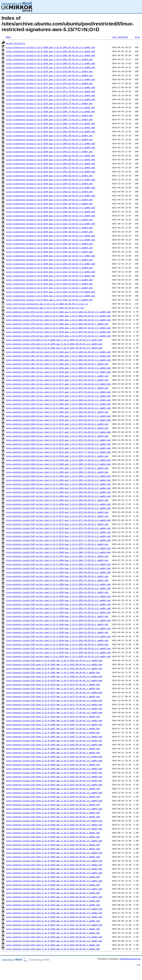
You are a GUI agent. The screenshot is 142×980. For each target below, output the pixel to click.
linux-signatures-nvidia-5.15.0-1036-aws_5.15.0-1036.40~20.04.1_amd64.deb (49, 228)
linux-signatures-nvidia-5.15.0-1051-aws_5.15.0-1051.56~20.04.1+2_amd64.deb (50, 172)
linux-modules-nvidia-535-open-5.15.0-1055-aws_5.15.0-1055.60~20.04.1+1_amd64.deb (54, 773)
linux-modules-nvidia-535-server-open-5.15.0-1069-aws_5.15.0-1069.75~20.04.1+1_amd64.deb (58, 548)
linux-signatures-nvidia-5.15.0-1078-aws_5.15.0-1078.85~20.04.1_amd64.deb (49, 71)
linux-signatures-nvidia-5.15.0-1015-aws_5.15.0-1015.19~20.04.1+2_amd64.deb (50, 292)
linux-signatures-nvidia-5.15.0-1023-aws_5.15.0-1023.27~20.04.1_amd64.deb (49, 268)
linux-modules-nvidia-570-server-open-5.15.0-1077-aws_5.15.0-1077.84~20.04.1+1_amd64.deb (58, 336)
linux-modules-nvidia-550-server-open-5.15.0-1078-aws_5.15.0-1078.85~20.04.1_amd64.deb (57, 424)
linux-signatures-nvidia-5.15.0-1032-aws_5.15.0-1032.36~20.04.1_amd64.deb (49, 244)
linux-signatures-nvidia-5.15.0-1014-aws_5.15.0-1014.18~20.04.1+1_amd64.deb (50, 296)
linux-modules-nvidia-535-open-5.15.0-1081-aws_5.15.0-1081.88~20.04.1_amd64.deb (53, 672)
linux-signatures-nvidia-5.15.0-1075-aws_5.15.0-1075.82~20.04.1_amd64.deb (49, 83)
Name (8, 37)
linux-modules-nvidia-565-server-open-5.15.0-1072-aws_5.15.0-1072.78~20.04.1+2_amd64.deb (58, 396)
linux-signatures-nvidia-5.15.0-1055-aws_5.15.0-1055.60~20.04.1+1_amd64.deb (50, 160)
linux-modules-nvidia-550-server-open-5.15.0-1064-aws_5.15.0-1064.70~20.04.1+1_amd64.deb (58, 480)
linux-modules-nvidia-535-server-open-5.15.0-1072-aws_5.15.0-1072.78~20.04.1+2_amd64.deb (58, 532)
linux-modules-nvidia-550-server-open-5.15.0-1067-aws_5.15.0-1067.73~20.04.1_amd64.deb (57, 468)
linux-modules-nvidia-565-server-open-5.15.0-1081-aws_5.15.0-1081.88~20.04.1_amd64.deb (57, 364)
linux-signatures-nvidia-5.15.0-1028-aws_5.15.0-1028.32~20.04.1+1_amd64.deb (50, 256)
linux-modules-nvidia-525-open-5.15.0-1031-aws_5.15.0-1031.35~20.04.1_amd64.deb (53, 949)
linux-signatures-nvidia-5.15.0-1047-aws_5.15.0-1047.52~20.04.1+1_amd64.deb (50, 188)
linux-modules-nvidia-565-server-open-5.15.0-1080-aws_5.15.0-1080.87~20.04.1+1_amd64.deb (58, 368)
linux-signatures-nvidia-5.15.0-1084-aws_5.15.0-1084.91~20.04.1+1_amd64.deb (50, 47)
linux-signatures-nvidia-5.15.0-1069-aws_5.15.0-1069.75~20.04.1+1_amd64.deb (50, 107)
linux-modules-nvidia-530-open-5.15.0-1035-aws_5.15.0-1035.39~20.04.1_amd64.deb (53, 849)
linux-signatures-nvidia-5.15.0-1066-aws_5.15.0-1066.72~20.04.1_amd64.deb (49, 119)
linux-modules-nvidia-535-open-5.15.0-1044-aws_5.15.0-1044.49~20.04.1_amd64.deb (53, 813)
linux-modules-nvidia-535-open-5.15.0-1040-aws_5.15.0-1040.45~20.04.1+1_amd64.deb (54, 825)
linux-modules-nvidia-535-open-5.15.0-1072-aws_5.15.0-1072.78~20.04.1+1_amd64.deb (54, 708)
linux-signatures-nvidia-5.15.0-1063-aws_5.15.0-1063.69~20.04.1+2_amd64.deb (50, 131)
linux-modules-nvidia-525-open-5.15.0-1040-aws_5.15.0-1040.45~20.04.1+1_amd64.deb (54, 913)
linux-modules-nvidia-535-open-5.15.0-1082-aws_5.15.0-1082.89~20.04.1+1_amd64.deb (54, 668)
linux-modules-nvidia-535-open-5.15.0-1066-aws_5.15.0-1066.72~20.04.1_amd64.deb (53, 732)
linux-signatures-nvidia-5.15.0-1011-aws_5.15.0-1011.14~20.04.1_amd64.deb (49, 300)
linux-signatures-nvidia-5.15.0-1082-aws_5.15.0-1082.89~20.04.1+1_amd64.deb (50, 55)
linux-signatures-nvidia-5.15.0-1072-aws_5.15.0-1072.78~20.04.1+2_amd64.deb (50, 91)
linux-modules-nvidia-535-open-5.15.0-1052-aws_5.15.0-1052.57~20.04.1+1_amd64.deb (54, 781)
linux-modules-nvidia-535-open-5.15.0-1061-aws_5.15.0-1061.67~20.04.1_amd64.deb (53, 753)
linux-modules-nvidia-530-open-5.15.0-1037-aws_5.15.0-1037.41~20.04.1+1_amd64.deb (54, 841)
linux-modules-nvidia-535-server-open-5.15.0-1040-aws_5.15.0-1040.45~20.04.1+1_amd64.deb (58, 652)
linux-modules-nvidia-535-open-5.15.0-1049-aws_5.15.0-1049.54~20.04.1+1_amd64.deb (54, 793)
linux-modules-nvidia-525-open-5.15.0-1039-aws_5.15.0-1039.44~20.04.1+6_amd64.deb (54, 917)
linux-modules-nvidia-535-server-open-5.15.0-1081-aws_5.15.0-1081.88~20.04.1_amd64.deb (57, 500)
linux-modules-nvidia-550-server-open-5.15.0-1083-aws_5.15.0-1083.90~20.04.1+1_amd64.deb (58, 404)
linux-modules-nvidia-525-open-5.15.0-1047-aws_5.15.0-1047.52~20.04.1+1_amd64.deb (54, 889)
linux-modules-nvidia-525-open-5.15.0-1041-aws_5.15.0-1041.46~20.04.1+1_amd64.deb (54, 909)
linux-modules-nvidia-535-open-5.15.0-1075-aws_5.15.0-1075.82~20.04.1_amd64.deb (53, 696)
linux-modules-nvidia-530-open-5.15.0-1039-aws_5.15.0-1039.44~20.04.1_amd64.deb (53, 833)
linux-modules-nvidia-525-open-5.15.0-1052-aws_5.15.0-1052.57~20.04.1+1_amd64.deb (54, 869)
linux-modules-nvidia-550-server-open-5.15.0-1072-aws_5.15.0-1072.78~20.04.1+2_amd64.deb (58, 444)
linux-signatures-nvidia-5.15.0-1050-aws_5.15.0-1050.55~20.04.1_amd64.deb (49, 176)
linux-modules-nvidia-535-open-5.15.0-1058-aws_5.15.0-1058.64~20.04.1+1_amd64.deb (54, 757)
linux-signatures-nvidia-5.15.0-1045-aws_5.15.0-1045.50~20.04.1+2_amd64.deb (50, 196)
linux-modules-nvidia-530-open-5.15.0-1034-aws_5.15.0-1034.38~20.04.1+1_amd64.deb (54, 853)
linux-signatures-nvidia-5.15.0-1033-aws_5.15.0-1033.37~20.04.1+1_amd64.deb (50, 240)
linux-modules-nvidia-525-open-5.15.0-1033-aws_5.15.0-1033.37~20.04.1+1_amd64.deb (54, 941)
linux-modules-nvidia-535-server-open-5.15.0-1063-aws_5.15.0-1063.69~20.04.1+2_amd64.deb (58, 572)
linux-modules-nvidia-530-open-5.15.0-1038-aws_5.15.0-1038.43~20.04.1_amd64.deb (53, 837)
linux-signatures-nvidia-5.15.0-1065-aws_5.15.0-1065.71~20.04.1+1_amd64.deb (50, 123)
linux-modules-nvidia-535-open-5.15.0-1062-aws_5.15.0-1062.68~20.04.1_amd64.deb (53, 749)
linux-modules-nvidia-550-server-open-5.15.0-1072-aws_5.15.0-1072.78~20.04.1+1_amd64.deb (58, 448)
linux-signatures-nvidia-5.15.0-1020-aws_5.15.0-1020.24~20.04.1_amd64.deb (49, 280)
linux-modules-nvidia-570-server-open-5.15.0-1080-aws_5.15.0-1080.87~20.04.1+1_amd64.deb (58, 328)
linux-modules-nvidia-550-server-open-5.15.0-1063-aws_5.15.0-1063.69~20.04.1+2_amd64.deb (58, 484)
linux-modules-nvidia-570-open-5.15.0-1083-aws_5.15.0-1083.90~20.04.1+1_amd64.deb (54, 344)
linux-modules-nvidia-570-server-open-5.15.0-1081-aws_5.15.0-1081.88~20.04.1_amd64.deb (57, 324)
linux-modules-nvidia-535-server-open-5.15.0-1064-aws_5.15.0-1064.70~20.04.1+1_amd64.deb (58, 568)
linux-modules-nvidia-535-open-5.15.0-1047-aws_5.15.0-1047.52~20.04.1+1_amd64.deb (54, 801)
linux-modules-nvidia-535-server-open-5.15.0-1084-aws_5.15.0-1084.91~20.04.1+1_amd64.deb (58, 488)
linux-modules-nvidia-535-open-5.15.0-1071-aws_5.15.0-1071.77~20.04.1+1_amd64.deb (54, 712)
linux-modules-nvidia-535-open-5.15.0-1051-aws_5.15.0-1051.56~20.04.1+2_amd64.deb (54, 785)
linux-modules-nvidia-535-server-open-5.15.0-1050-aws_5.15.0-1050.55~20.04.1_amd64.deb (57, 616)
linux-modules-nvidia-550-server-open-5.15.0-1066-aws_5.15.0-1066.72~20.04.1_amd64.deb (57, 472)
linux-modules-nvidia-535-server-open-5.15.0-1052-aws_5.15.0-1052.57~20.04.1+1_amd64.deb (58, 608)
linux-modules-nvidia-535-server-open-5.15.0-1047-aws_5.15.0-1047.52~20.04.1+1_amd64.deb (58, 628)
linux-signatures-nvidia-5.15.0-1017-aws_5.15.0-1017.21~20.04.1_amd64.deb (49, 288)
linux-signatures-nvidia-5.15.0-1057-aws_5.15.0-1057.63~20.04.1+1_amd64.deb (50, 147)
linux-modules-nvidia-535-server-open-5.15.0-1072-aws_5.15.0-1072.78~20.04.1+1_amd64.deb (58, 536)
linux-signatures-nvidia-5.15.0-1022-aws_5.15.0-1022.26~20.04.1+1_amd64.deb (50, 272)
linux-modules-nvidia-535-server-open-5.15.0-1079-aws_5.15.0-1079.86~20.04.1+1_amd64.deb (58, 508)
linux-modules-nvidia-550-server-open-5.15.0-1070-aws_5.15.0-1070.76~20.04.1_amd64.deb (57, 456)
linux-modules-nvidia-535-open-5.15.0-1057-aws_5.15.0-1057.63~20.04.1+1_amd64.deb (54, 761)
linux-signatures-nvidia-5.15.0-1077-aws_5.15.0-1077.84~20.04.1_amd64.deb (49, 75)
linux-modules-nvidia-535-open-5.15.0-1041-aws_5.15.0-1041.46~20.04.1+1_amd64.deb (54, 821)
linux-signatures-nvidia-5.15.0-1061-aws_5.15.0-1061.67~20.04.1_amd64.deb (49, 139)
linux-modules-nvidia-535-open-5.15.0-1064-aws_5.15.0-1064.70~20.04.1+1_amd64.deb (54, 741)
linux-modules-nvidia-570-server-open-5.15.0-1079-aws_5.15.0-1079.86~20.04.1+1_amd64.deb (58, 332)
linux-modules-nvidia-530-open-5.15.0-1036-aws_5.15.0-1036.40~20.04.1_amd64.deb (53, 845)
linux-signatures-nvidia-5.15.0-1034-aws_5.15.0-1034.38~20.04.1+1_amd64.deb (50, 236)
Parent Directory (16, 43)
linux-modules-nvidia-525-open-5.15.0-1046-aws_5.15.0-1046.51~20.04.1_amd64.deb (53, 893)
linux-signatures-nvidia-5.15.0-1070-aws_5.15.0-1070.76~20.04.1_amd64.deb (49, 103)
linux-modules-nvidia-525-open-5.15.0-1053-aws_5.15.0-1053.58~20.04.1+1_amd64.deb (54, 865)
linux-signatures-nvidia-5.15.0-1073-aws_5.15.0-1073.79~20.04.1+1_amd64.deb (50, 87)
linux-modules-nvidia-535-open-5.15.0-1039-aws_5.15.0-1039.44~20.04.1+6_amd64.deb (54, 829)
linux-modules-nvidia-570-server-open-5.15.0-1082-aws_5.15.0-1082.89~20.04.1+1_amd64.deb (58, 320)
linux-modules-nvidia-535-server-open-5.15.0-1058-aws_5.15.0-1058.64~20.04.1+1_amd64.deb (58, 584)
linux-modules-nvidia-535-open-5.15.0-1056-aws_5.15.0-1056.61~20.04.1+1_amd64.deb (54, 769)
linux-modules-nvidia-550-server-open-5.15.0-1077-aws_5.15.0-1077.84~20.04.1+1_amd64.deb (58, 432)
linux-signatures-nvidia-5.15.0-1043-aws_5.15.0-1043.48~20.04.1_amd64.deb (49, 204)
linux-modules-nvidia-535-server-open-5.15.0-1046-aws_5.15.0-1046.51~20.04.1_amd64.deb (57, 632)
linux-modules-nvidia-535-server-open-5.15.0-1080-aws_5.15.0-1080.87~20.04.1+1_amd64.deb (58, 504)
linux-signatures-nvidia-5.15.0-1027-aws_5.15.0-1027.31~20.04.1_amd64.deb (49, 260)
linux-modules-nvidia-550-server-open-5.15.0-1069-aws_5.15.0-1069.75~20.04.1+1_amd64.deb (58, 460)
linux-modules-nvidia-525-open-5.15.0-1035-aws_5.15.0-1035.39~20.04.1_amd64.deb (53, 933)
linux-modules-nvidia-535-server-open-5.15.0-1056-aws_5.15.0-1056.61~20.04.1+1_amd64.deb (58, 596)
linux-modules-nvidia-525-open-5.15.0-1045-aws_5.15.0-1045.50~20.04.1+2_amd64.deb (54, 897)
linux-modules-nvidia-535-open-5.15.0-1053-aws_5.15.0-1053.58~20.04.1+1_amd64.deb (54, 777)
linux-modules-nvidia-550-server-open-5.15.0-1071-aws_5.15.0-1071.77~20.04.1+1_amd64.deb (58, 452)
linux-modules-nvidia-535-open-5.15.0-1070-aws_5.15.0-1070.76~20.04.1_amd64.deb (53, 716)
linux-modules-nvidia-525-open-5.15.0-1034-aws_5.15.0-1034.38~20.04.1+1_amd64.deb (54, 937)
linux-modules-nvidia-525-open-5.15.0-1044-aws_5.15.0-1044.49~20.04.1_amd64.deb (53, 901)
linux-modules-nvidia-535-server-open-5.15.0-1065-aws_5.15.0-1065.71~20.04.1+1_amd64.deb (58, 564)
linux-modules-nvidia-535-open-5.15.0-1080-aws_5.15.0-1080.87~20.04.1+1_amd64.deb (54, 676)
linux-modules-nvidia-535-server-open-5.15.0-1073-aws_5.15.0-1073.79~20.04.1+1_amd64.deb (58, 528)
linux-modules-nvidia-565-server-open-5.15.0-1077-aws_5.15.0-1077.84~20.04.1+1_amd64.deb (58, 384)
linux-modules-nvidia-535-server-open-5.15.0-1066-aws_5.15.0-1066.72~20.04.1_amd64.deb (57, 560)
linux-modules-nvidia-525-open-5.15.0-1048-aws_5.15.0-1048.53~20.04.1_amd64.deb (53, 885)
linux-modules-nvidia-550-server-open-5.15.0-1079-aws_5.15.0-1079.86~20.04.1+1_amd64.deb (58, 420)
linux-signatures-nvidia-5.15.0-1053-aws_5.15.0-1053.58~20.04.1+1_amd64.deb (50, 164)
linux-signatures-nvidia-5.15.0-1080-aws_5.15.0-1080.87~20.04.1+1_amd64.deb (50, 63)
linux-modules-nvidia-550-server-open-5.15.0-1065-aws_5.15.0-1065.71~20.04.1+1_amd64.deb (58, 476)
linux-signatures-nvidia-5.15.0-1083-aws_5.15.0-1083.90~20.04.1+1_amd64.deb (50, 51)
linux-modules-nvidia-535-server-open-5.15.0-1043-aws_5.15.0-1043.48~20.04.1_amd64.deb (57, 644)
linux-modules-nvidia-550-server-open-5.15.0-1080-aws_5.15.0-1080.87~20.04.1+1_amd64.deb (58, 416)
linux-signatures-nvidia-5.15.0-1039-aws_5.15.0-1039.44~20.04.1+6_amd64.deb (50, 216)
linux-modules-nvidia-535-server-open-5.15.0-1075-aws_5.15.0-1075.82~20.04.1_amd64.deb (57, 524)
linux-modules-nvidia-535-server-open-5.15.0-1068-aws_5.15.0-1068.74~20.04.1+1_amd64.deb (58, 552)
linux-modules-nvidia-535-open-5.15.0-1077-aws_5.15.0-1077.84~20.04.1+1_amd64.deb (54, 692)
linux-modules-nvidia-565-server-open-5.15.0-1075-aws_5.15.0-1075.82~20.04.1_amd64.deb (57, 388)
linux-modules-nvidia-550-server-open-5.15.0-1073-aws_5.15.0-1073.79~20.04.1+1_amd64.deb (58, 440)
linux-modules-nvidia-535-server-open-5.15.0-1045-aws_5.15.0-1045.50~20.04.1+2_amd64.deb (58, 636)
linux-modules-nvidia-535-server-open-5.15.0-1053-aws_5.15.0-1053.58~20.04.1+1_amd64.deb (58, 604)
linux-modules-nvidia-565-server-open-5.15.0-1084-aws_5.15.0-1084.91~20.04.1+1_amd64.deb (58, 352)
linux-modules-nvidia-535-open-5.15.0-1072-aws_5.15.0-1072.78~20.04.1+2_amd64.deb (54, 704)
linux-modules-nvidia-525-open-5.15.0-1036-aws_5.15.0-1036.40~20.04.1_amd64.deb (53, 929)
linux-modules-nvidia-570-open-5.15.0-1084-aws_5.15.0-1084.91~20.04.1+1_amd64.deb (54, 340)
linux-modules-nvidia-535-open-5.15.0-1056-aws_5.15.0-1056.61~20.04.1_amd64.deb (53, 765)
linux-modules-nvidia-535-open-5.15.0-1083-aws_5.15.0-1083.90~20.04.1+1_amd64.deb (54, 664)
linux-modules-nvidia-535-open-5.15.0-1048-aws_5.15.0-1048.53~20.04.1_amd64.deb (53, 797)
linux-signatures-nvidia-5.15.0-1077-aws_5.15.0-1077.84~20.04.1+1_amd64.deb (50, 79)
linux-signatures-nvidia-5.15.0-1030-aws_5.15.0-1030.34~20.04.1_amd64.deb (49, 252)
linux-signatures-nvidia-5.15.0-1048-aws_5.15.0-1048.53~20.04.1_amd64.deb (49, 184)
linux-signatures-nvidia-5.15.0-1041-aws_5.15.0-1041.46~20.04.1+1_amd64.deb (50, 208)
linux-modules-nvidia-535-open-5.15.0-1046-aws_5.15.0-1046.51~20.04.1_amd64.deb (53, 805)
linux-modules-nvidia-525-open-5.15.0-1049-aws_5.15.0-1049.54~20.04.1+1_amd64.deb (54, 881)
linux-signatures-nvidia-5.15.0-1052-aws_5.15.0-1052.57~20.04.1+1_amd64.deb (50, 168)
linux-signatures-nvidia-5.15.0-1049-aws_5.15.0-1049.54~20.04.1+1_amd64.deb (50, 180)
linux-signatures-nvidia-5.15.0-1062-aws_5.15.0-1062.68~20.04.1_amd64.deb (49, 135)
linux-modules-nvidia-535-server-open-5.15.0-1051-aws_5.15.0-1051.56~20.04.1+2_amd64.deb (58, 612)
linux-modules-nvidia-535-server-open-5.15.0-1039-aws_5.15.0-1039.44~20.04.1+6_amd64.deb (58, 656)
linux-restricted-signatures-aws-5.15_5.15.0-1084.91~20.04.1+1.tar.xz (47, 304)
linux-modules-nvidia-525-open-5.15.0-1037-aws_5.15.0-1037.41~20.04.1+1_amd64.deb (54, 925)
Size (137, 37)
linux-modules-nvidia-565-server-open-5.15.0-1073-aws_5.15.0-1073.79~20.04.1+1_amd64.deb (58, 392)
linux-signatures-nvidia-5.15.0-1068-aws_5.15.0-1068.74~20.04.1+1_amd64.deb (50, 111)
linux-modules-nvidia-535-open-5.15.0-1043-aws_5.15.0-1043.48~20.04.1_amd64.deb (53, 817)
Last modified (120, 37)
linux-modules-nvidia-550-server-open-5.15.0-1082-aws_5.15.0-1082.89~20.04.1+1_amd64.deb (58, 408)
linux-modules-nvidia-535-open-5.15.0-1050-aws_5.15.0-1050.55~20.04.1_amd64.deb (53, 789)
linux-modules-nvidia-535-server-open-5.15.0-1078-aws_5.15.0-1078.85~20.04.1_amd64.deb (57, 512)
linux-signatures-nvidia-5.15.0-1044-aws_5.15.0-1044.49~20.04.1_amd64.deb (49, 200)
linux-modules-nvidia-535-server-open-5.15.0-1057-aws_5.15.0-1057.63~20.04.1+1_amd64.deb (58, 588)
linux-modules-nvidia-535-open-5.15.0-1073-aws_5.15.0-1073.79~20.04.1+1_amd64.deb (54, 700)
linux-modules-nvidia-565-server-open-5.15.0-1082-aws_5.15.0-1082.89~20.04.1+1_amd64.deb (58, 360)
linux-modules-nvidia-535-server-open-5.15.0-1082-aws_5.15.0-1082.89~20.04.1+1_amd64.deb (58, 496)
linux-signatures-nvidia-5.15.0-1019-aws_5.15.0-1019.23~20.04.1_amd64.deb (49, 284)
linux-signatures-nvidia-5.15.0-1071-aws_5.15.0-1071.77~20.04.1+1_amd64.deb (50, 99)
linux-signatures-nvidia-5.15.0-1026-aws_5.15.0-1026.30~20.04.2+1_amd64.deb (50, 264)
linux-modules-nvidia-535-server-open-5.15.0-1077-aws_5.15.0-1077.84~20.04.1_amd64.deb (57, 516)
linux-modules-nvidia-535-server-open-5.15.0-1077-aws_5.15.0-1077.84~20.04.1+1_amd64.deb (58, 520)
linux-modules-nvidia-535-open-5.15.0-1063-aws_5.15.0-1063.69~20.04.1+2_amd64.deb (54, 745)
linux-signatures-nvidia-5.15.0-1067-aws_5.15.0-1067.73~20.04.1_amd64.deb (49, 115)
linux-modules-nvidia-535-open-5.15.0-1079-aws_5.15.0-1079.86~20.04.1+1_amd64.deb (54, 680)
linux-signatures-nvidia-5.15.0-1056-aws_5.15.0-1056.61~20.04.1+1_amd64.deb (50, 155)
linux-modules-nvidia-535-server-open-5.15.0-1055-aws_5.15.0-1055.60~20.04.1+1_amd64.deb (58, 600)
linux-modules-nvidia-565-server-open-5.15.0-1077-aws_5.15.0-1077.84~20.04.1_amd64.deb (57, 380)
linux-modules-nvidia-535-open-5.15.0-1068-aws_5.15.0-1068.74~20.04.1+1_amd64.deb (54, 724)
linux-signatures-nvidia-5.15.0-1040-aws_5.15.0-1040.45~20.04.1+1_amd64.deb (50, 212)
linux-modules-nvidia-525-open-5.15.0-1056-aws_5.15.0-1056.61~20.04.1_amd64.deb (53, 857)
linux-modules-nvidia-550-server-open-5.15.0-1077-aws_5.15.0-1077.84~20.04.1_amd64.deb (57, 428)
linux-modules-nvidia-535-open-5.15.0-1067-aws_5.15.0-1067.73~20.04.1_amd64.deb (53, 728)
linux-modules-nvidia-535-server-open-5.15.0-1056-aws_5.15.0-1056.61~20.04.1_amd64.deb (57, 592)
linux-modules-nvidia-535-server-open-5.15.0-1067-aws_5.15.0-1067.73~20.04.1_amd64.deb (57, 556)
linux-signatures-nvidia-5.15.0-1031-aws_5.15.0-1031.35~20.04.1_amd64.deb (49, 248)
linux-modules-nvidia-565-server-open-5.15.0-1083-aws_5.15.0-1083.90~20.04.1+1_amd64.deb (58, 356)
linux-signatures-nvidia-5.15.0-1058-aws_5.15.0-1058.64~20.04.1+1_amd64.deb (50, 143)
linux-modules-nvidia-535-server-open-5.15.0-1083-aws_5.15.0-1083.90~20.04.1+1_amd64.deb (58, 492)
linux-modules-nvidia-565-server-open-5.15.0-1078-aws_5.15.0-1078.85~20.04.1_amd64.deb (57, 376)
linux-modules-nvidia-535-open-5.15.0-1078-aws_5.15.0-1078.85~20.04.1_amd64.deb (53, 684)
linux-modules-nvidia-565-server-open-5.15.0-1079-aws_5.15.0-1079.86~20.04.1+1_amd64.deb (58, 372)
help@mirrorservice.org (130, 959)
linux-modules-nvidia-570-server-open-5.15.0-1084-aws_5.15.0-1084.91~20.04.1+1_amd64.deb (58, 312)
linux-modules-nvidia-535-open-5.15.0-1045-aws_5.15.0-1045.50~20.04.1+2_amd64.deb (54, 809)
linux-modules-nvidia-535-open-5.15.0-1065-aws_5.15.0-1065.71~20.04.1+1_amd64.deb (54, 737)
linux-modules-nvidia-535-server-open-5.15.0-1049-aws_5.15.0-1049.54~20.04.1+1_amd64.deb (58, 620)
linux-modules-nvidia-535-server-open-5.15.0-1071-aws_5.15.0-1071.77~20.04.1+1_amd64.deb (58, 540)
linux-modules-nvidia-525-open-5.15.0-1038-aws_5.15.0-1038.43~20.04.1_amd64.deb (53, 921)
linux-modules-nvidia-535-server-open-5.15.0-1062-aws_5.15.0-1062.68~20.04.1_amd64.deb (57, 576)
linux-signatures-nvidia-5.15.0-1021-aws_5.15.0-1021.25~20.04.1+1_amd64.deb (50, 276)
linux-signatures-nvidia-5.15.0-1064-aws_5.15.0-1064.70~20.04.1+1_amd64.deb (50, 127)
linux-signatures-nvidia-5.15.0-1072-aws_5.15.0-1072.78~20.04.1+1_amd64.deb (50, 95)
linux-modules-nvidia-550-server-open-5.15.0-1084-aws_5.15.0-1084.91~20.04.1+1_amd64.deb (58, 400)
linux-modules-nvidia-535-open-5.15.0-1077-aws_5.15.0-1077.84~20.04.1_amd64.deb (53, 688)
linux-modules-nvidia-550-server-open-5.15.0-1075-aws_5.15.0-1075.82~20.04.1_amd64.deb (57, 436)
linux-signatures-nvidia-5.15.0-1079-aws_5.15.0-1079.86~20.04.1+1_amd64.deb (50, 67)
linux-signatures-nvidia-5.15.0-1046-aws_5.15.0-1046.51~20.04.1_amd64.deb (49, 192)
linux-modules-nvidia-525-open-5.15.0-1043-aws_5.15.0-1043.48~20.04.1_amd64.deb (53, 905)
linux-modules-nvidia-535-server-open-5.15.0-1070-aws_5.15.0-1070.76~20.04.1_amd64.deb (57, 544)
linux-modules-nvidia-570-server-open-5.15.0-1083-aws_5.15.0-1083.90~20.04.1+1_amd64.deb (58, 316)
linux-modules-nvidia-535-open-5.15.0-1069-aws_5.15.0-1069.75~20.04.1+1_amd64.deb (54, 720)
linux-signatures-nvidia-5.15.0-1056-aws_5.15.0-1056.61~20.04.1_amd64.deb (49, 151)
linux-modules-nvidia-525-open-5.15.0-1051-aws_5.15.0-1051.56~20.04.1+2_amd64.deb (54, 873)
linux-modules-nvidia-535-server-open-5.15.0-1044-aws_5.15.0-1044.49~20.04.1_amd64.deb (57, 640)
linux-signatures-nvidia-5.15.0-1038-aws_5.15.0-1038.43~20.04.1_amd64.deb (49, 220)
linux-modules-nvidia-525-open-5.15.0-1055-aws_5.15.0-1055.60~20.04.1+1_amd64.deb (54, 861)
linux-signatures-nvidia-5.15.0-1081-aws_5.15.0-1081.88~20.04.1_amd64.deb (49, 59)
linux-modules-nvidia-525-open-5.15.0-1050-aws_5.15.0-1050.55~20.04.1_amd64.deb (53, 877)
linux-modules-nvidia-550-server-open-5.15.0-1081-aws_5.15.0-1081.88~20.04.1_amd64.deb (57, 412)
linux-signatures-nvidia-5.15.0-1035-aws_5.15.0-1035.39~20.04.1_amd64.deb (49, 232)
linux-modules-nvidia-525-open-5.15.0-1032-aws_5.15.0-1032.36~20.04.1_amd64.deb (53, 945)
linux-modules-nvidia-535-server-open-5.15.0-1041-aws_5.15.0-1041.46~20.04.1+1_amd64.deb (58, 648)
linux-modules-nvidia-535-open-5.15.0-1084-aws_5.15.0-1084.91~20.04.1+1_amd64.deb (54, 660)
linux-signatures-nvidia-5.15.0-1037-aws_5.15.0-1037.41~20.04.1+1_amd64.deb (50, 224)
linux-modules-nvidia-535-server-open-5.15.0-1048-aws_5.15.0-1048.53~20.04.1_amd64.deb (57, 624)
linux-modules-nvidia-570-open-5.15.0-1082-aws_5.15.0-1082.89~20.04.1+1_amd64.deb (54, 348)
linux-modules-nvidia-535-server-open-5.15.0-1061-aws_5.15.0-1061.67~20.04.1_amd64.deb (57, 580)
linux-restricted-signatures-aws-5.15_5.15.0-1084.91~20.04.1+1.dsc (45, 308)
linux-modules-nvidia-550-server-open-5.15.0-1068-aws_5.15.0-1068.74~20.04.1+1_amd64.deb (58, 464)
